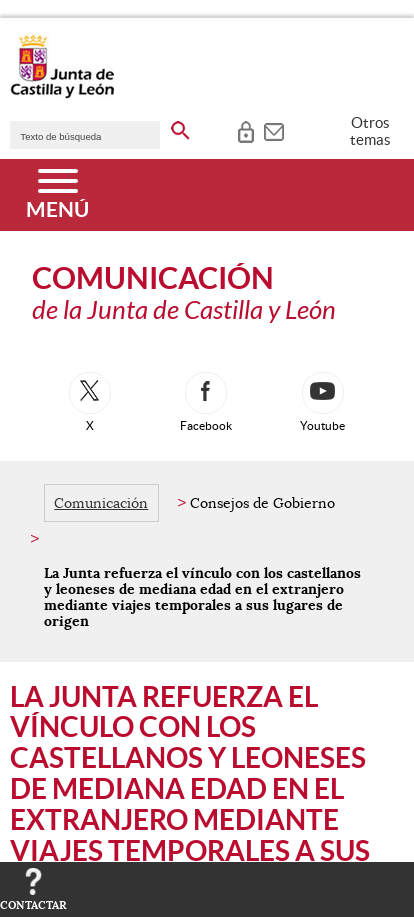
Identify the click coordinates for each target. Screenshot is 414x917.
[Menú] (57, 195)
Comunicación (101, 503)
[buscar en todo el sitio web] (180, 127)
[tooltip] (245, 130)
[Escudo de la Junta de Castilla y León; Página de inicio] (62, 94)
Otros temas (370, 131)
